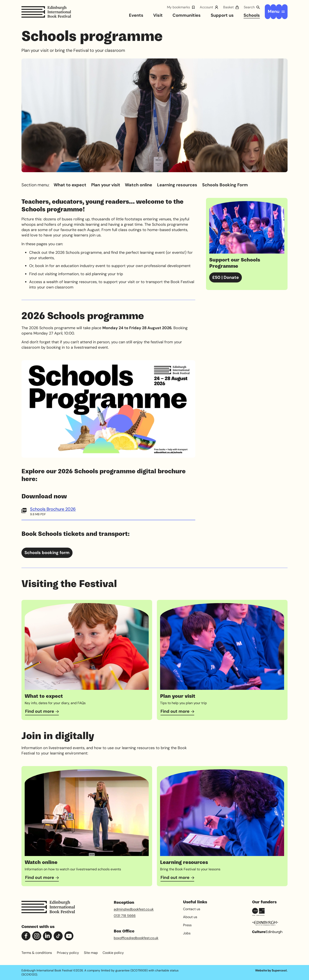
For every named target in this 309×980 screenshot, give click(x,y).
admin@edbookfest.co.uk (134, 909)
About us (190, 917)
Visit (158, 15)
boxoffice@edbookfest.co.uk (136, 938)
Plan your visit (106, 185)
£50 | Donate (226, 277)
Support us (222, 15)
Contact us (192, 909)
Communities (187, 15)
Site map (91, 953)
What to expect (70, 185)
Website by (271, 970)
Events (136, 15)
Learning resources (177, 185)
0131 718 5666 (125, 916)
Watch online (139, 185)
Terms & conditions (37, 953)
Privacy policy (68, 953)
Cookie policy (113, 953)
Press (187, 925)
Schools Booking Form (225, 185)
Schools (252, 15)
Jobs (187, 933)
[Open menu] (276, 12)
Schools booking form (47, 553)
